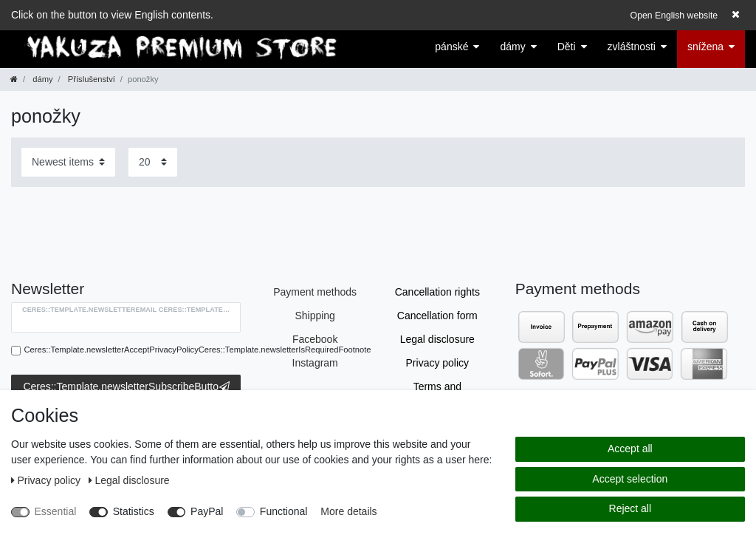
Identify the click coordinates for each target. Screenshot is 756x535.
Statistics (134, 511)
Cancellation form (437, 316)
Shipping (315, 316)
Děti (567, 47)
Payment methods (315, 292)
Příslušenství (90, 79)
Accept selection (630, 479)
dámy (512, 47)
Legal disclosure (437, 339)
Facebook (315, 339)
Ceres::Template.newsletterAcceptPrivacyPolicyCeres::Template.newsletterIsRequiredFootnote (198, 350)
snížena (705, 47)
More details (348, 511)
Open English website (674, 16)
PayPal (207, 511)
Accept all (630, 449)
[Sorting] (68, 162)
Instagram (315, 363)
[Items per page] (153, 162)
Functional (284, 511)
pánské (451, 47)
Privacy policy (438, 363)
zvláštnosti (632, 47)
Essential (56, 511)
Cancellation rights (437, 292)
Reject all (630, 508)
